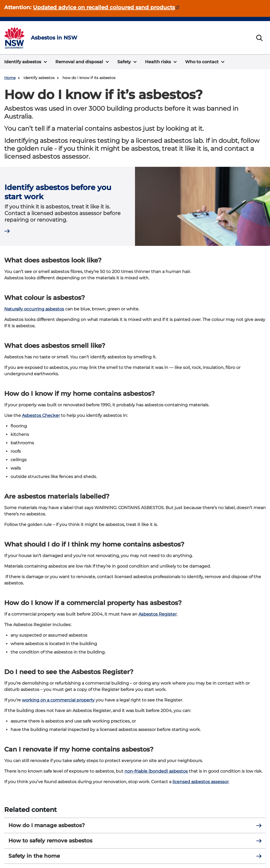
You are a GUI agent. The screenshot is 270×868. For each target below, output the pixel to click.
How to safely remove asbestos (135, 841)
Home (10, 78)
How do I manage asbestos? (135, 825)
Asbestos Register (158, 614)
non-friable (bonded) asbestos (156, 771)
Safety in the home (135, 856)
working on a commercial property (58, 700)
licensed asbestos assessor (201, 782)
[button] (26, 62)
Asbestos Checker (41, 415)
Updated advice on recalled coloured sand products (104, 7)
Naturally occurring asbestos (34, 309)
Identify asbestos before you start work (58, 192)
